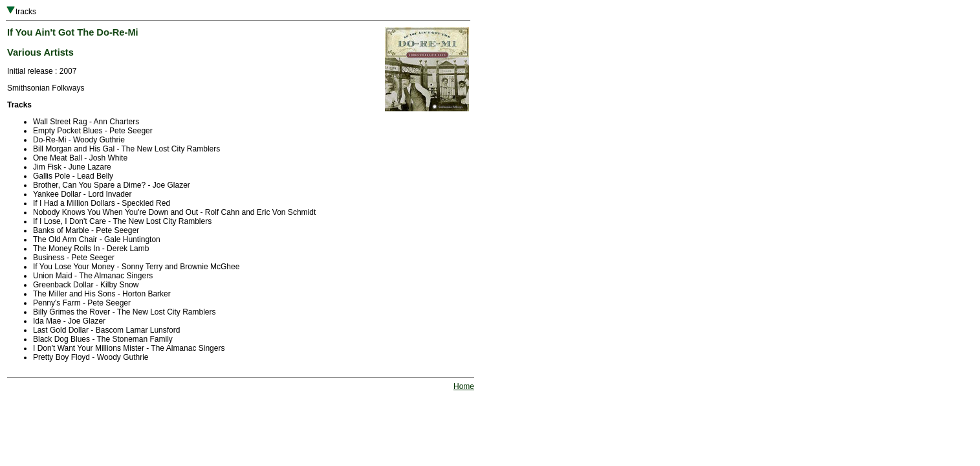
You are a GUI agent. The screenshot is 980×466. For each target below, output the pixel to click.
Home (464, 386)
